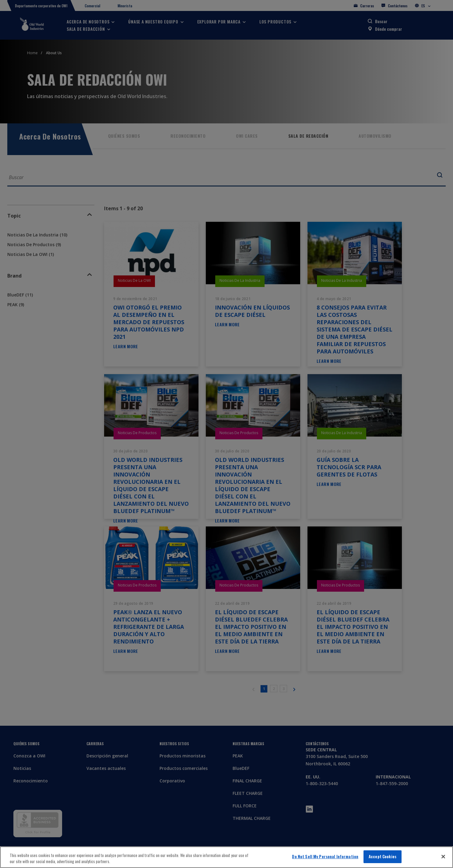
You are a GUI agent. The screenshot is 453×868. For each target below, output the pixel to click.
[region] (226, 857)
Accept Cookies (383, 856)
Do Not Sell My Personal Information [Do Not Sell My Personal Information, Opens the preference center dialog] (325, 856)
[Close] (443, 856)
